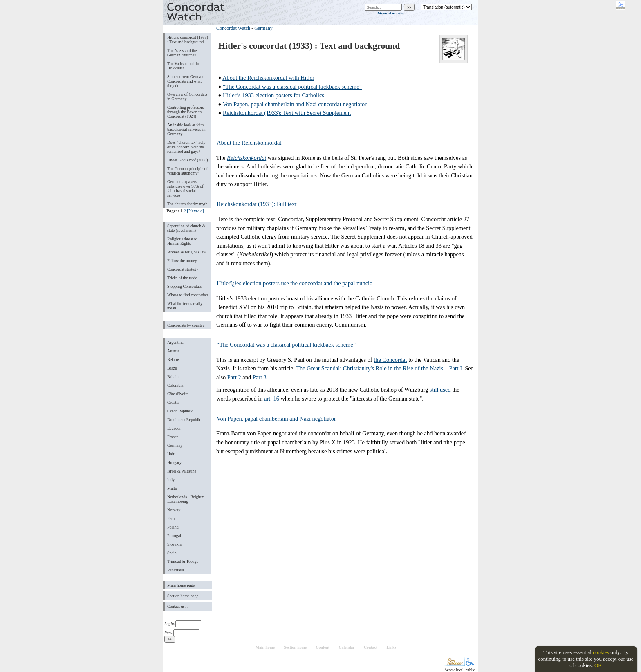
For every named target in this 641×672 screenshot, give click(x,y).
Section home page (183, 596)
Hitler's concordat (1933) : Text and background (188, 40)
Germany (175, 445)
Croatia (173, 402)
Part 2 (234, 377)
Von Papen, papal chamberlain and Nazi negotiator (276, 419)
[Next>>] (195, 211)
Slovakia (174, 544)
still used (440, 390)
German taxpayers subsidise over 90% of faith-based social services (185, 188)
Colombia (175, 385)
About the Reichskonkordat (249, 143)
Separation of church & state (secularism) (186, 228)
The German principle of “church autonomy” (187, 171)
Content (323, 647)
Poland (173, 527)
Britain (173, 377)
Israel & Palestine (182, 471)
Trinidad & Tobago (183, 561)
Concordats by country (186, 325)
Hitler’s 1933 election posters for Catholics (273, 95)
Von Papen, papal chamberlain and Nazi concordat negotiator (295, 104)
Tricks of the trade (182, 278)
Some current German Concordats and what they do (185, 81)
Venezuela (176, 570)
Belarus (174, 360)
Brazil (172, 368)
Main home (265, 647)
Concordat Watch (233, 28)
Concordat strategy (183, 269)
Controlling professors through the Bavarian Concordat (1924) (186, 112)
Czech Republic (180, 411)
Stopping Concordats (184, 286)
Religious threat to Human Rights (182, 241)
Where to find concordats (188, 295)
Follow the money (182, 261)
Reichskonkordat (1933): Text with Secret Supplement (287, 113)
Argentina (175, 342)
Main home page (181, 585)
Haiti (171, 454)
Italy (171, 480)
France (173, 437)
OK (598, 665)
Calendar (347, 647)
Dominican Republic (184, 420)
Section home (296, 647)
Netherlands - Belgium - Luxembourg (187, 499)
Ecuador (174, 428)
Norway (174, 510)
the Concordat (390, 360)
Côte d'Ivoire (178, 394)
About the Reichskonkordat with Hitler (268, 78)
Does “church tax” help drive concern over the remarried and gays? (186, 147)
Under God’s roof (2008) (188, 160)
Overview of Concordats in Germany (187, 96)
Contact (371, 647)
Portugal (174, 536)
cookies (601, 652)
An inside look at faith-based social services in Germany (186, 129)
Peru (171, 519)
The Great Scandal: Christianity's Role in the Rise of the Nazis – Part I (379, 368)
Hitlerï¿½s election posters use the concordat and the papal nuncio (295, 283)
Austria (173, 351)
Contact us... (177, 606)
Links (391, 647)
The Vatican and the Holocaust (183, 66)
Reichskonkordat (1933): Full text (257, 204)
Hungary (174, 463)
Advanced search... (390, 13)
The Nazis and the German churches (182, 53)
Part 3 (260, 377)
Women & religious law (187, 252)
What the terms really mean (185, 306)
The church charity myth (187, 204)
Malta (172, 488)
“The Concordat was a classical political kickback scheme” (292, 87)
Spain (172, 553)
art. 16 (272, 399)
